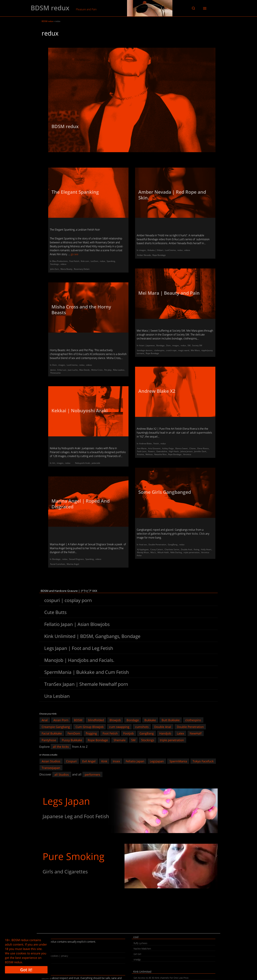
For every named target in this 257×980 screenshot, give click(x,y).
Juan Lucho (73, 370)
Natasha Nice (160, 454)
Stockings (54, 264)
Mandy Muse (143, 552)
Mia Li (153, 552)
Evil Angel (89, 761)
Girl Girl (137, 954)
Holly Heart (206, 549)
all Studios (62, 774)
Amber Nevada (144, 255)
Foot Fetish (74, 261)
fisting (197, 549)
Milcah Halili (163, 552)
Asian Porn (61, 720)
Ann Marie (142, 448)
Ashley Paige (168, 448)
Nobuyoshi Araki (83, 463)
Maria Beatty (66, 269)
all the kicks (61, 747)
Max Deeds (84, 370)
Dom (168, 345)
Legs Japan (66, 801)
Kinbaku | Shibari (155, 250)
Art (54, 463)
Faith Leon (142, 451)
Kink (104, 761)
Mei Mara (195, 350)
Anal (45, 720)
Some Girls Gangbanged (165, 492)
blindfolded (96, 720)
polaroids (96, 463)
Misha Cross (97, 370)
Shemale (120, 740)
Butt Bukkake (171, 720)
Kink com (85, 261)
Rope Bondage (159, 255)
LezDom (94, 261)
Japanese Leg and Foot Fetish (76, 816)
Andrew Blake (145, 444)
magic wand (184, 350)
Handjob (165, 733)
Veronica (187, 454)
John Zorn (54, 269)
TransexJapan (51, 768)
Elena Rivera (203, 448)
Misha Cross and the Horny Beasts (81, 310)
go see (75, 254)
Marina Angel (73, 564)
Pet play (108, 370)
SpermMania (178, 761)
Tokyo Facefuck (203, 761)
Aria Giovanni (154, 448)
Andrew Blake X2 (157, 391)
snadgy (137, 959)
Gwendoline (162, 451)
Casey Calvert (157, 549)
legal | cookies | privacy (56, 956)
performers (93, 774)
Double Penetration (157, 545)
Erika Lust (62, 370)
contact (47, 950)
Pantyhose (49, 740)
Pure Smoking (74, 856)
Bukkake (150, 720)
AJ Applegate (143, 549)
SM (189, 345)
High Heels (174, 451)
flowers (151, 451)
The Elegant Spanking (75, 192)
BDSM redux (50, 8)
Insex (116, 761)
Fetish (156, 444)
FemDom (74, 733)
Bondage (160, 345)
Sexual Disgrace (76, 559)
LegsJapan (157, 761)
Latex (180, 733)
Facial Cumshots (58, 564)
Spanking (111, 261)
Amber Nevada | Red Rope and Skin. (172, 195)
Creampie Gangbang (56, 727)
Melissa (149, 454)
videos (63, 264)
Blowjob (115, 720)
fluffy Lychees (140, 943)
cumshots (142, 727)
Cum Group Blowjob (90, 727)
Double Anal (187, 549)
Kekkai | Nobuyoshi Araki (80, 410)
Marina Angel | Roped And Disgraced (81, 504)
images (143, 250)
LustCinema (170, 250)
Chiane (193, 448)
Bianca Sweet (182, 448)
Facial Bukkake (52, 733)
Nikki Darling (176, 552)
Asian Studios (51, 761)
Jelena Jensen (187, 451)
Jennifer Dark (200, 451)
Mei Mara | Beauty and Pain (169, 293)
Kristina (140, 454)
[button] (193, 8)
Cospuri (71, 761)
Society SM (197, 345)
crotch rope (171, 350)
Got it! (26, 970)
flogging (91, 733)
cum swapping (119, 727)
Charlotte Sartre (172, 549)
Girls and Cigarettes (65, 872)
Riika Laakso (119, 370)
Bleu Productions (60, 261)
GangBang (173, 545)
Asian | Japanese (147, 345)
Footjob (128, 733)
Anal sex (143, 545)
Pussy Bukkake (72, 740)
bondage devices (145, 350)
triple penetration (192, 552)
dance (53, 370)
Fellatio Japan (135, 761)
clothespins (159, 350)
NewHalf (196, 733)
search (47, 961)
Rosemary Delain (82, 269)
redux (102, 261)
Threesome (55, 373)
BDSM (78, 720)
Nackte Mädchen (142, 949)
